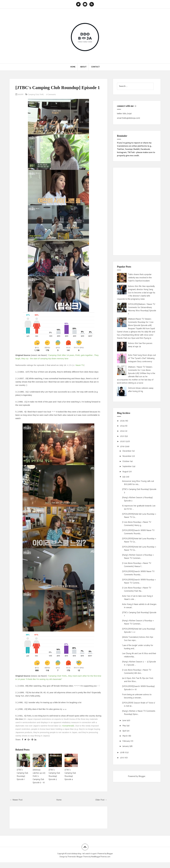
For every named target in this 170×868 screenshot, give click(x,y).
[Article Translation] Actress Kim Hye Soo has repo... (138, 639)
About (83, 67)
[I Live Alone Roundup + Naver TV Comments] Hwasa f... (137, 565)
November (127, 456)
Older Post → (101, 805)
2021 (122, 436)
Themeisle (72, 862)
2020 (123, 441)
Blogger (142, 776)
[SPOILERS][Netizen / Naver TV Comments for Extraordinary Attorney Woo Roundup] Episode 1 (142, 309)
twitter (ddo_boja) (124, 114)
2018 (122, 753)
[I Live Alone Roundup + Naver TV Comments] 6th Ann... (137, 672)
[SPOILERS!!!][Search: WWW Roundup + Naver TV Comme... (139, 581)
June (125, 720)
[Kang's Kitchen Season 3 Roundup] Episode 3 (137, 499)
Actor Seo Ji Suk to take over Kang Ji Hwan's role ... (137, 598)
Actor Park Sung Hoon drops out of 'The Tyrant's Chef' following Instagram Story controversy (142, 358)
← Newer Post (16, 805)
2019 (122, 446)
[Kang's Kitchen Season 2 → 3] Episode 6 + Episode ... (139, 663)
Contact (95, 67)
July (124, 477)
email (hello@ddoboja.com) (128, 118)
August (126, 472)
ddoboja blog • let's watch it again (84, 859)
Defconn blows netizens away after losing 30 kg (141, 390)
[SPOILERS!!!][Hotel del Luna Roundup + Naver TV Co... (139, 516)
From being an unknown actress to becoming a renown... (137, 696)
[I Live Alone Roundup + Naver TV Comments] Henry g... (137, 524)
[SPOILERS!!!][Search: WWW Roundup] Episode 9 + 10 (138, 688)
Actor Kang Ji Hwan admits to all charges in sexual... (139, 606)
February (127, 741)
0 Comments (54, 100)
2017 (122, 758)
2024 (123, 426)
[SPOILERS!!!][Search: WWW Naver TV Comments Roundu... (138, 532)
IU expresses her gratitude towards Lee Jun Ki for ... (139, 507)
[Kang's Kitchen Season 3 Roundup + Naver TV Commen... (138, 557)
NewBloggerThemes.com (101, 862)
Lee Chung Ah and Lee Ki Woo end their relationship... (139, 655)
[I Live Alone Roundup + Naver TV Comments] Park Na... (137, 589)
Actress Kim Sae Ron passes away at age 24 (140, 345)
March (125, 736)
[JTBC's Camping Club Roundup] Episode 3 (54, 780)
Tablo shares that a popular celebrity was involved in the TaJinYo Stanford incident (140, 278)
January (126, 746)
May (124, 726)
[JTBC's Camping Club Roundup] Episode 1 (53, 90)
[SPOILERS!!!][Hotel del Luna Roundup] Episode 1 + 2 (139, 630)
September (127, 466)
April (125, 731)
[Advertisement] (137, 211)
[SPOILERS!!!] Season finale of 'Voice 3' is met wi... (139, 704)
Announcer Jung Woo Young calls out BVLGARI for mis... (138, 483)
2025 (123, 421)
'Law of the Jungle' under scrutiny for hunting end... (138, 647)
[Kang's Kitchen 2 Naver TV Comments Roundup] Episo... (139, 713)
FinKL (44, 100)
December (127, 451)
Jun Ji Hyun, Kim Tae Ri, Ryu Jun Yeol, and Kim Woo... (138, 680)
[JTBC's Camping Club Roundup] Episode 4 (70, 780)
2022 (123, 431)
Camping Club (35, 100)
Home (73, 67)
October (126, 461)
